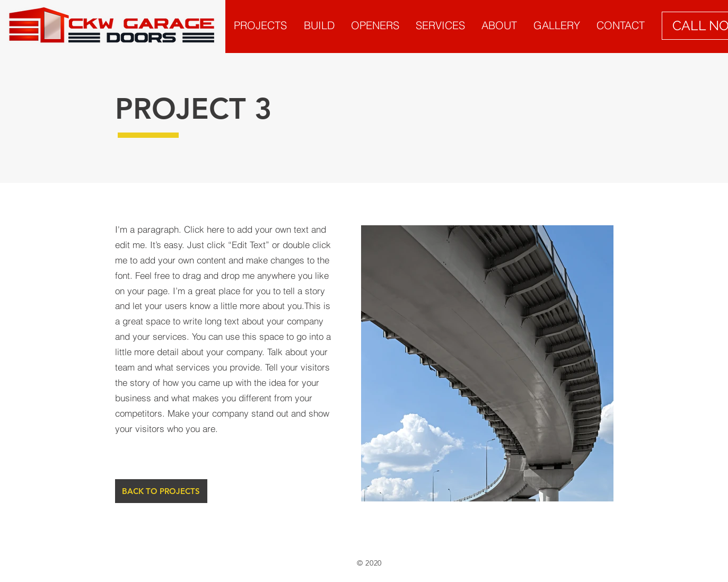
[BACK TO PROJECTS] (161, 491)
